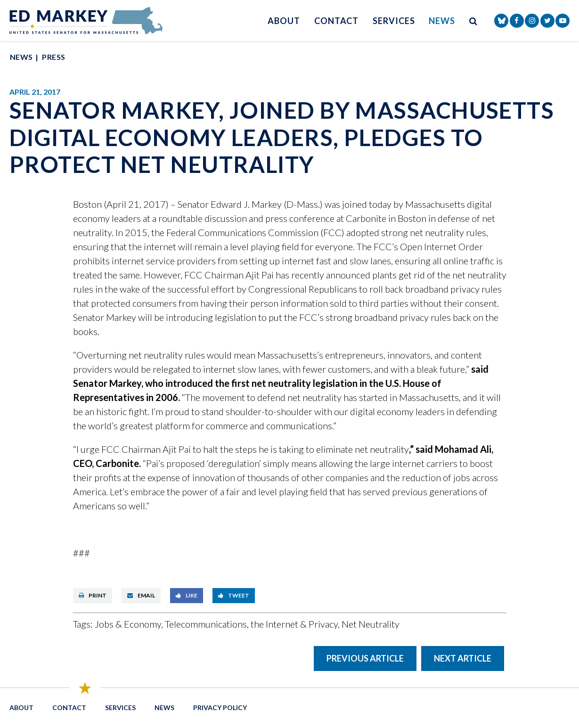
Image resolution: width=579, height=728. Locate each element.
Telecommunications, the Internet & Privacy (251, 624)
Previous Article (365, 658)
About (284, 21)
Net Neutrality (371, 624)
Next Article (463, 658)
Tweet (234, 595)
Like (187, 595)
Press (53, 57)
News (442, 21)
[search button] (473, 20)
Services (394, 21)
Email (141, 595)
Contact (336, 21)
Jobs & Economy (128, 624)
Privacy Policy (220, 708)
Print (93, 595)
